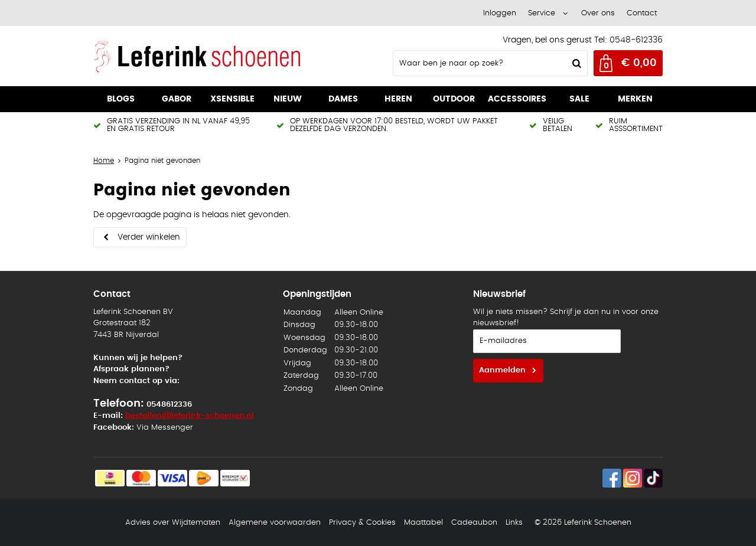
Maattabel (423, 523)
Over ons (598, 13)
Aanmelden (502, 370)
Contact (642, 13)
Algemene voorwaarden (275, 523)
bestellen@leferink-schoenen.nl (190, 416)
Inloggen (500, 13)
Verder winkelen (149, 237)
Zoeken (575, 63)
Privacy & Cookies (362, 523)
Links (514, 523)
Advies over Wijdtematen (173, 523)
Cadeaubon (474, 523)
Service (542, 13)
